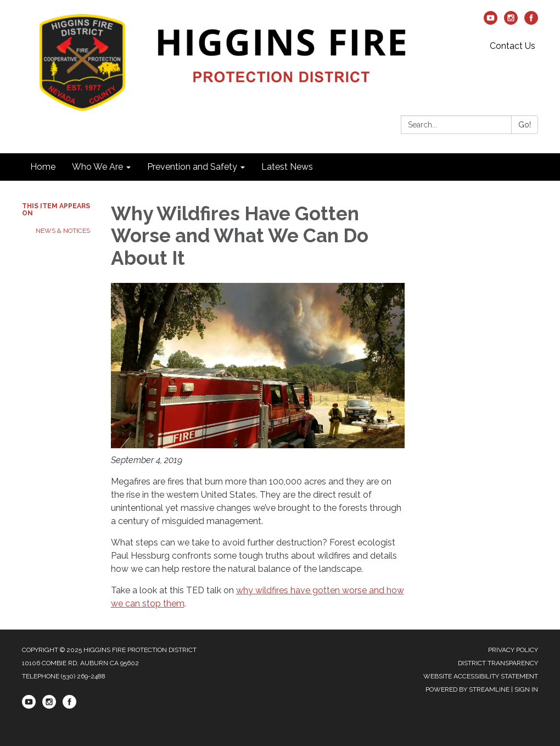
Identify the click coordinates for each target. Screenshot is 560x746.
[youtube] (491, 22)
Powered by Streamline (467, 689)
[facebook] (531, 22)
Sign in (526, 689)
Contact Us (513, 46)
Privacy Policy (513, 650)
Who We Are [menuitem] (97, 167)
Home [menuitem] (43, 167)
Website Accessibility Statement (481, 676)
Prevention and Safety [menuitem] (192, 167)
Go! (525, 125)
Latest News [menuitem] (287, 167)
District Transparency (498, 663)
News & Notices (63, 231)
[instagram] (511, 22)
